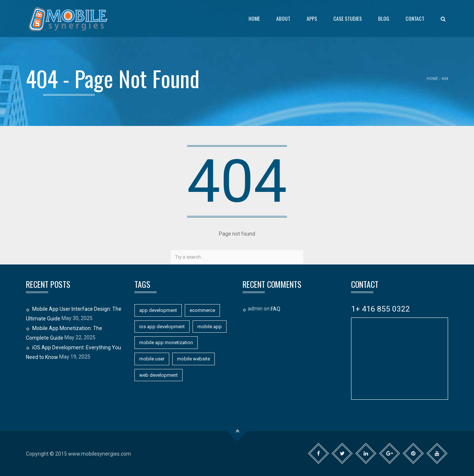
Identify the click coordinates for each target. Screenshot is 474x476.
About (283, 18)
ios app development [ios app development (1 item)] (162, 327)
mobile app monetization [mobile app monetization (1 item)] (166, 342)
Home (254, 18)
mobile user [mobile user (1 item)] (152, 359)
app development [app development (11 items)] (158, 310)
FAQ (276, 309)
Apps (312, 18)
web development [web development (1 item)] (158, 375)
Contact (415, 18)
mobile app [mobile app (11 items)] (210, 327)
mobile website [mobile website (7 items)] (193, 359)
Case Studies (348, 18)
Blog (384, 18)
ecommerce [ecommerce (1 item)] (202, 310)
